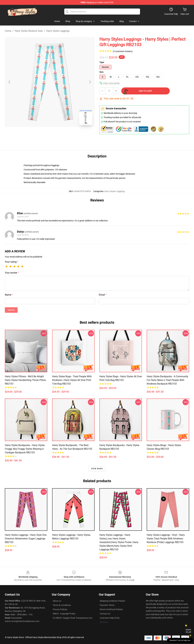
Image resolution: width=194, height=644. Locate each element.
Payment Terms (107, 605)
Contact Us (105, 614)
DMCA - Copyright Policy (64, 614)
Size (101, 72)
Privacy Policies (60, 609)
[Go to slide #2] (58, 134)
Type (102, 62)
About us (57, 601)
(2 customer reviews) (123, 51)
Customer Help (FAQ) (110, 618)
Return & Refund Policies (111, 609)
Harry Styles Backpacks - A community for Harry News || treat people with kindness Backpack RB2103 (167, 380)
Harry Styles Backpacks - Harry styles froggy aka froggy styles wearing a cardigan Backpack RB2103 (25, 449)
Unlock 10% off (188, 631)
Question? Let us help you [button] (180, 640)
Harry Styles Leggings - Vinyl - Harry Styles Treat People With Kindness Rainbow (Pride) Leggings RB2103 (166, 539)
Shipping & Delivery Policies (112, 601)
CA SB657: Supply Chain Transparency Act (73, 618)
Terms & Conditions (62, 605)
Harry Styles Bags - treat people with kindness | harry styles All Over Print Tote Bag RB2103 (72, 380)
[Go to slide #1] (42, 134)
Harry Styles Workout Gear (29, 31)
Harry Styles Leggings (58, 31)
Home (8, 31)
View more (97, 469)
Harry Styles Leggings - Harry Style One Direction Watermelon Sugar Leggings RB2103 (26, 539)
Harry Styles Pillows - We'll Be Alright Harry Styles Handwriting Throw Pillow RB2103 (25, 380)
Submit (11, 310)
